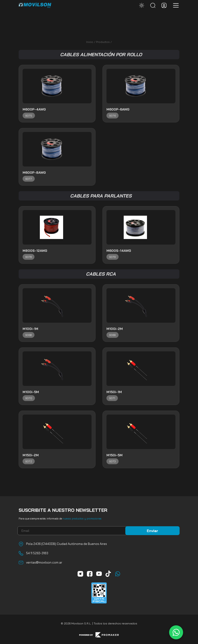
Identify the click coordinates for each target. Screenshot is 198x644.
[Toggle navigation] (174, 5)
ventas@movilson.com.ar (44, 562)
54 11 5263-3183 (37, 553)
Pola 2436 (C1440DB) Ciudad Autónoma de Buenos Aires (67, 544)
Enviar (152, 531)
